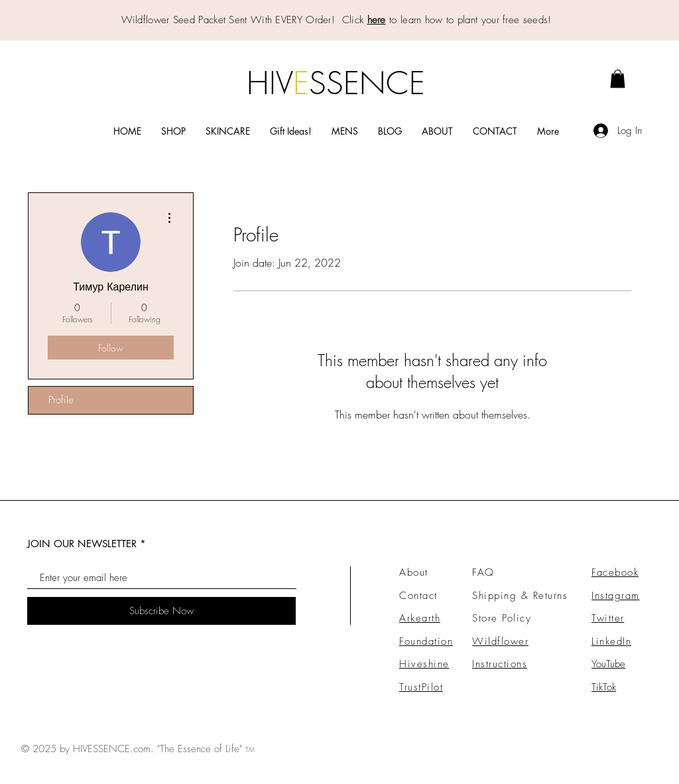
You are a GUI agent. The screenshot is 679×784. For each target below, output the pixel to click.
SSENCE (367, 83)
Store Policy (502, 618)
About (414, 572)
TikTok (604, 687)
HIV (270, 83)
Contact (418, 596)
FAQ (483, 572)
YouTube (608, 664)
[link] (618, 79)
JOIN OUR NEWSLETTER (82, 544)
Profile (61, 400)
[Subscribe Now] (161, 611)
